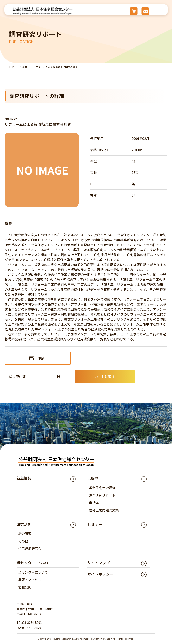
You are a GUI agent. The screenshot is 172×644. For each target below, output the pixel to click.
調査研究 (25, 533)
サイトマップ (98, 563)
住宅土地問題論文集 (104, 510)
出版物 (24, 67)
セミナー (95, 524)
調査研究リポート (102, 495)
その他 (23, 541)
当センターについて (33, 572)
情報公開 (25, 587)
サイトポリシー (100, 574)
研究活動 (24, 524)
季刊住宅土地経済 (102, 488)
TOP (12, 67)
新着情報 (24, 478)
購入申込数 (17, 376)
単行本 (94, 503)
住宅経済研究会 (30, 548)
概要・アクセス (30, 580)
